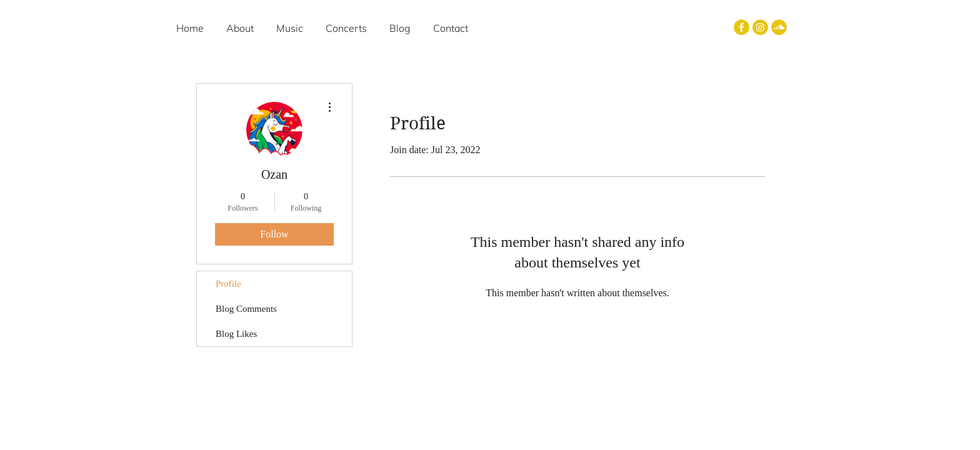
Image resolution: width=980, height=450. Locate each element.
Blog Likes (236, 334)
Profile (228, 284)
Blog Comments (246, 309)
